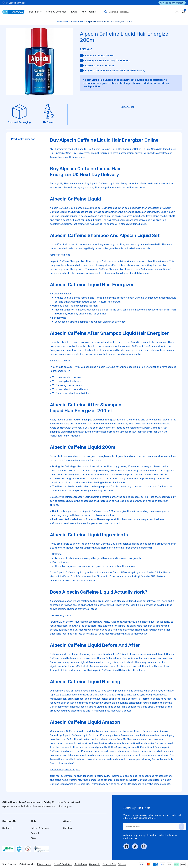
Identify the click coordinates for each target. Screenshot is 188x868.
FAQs (74, 12)
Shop (68, 21)
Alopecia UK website (61, 361)
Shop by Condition (56, 12)
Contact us (8, 828)
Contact (35, 833)
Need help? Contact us (174, 3)
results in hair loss (60, 255)
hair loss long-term (60, 615)
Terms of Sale (109, 864)
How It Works (89, 12)
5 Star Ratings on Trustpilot (65, 770)
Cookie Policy (81, 864)
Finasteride (74, 519)
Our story (68, 828)
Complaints (95, 864)
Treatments (35, 12)
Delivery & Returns (40, 828)
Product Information (23, 139)
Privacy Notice (44, 864)
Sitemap (122, 864)
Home (60, 21)
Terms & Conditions (63, 864)
